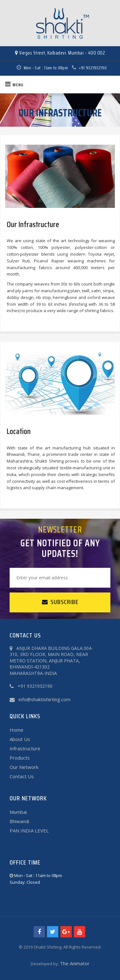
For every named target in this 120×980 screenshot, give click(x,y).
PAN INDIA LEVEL (29, 831)
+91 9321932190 (88, 68)
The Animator (75, 963)
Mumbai (18, 812)
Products (20, 758)
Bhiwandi (19, 821)
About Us (20, 739)
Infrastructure (25, 748)
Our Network (24, 767)
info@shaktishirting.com (44, 699)
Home (16, 730)
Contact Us (22, 776)
